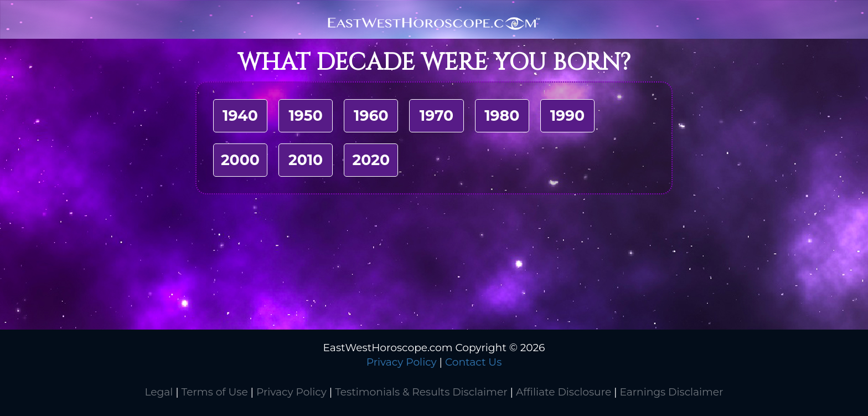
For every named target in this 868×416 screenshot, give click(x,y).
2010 (306, 160)
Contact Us (473, 362)
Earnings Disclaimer (671, 392)
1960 (371, 115)
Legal (159, 392)
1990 (568, 115)
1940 (240, 115)
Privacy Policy (402, 362)
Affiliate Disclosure (564, 392)
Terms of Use (215, 392)
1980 (502, 115)
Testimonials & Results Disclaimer (421, 392)
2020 (371, 160)
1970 (436, 115)
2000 (240, 160)
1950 (305, 115)
